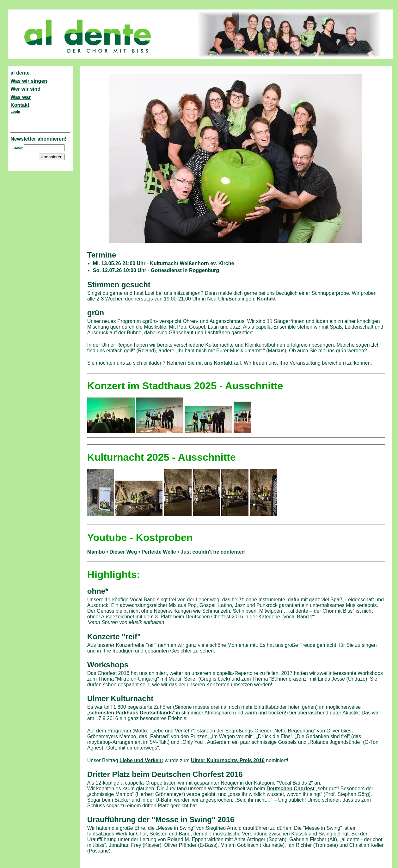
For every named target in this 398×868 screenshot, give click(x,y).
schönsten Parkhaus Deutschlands (131, 713)
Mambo (96, 552)
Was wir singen (29, 81)
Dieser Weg (123, 552)
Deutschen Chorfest (291, 789)
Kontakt (20, 105)
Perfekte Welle (159, 552)
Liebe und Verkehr (141, 760)
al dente (20, 73)
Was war (21, 97)
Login (15, 112)
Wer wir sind (25, 89)
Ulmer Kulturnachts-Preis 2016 (228, 760)
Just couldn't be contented (213, 552)
